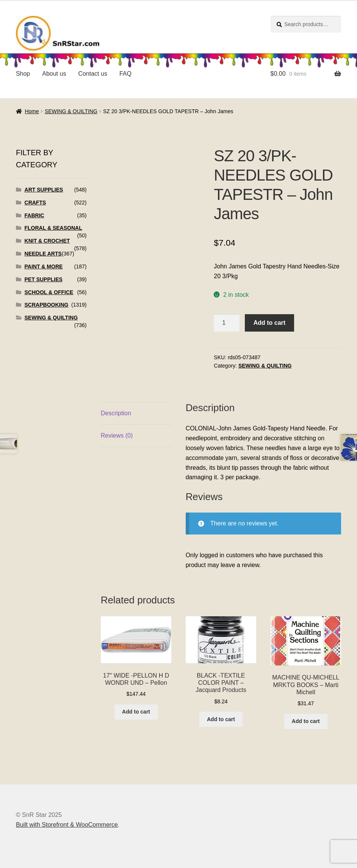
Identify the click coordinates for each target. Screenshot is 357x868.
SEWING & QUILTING (71, 111)
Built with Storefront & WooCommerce (67, 825)
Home (32, 111)
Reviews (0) (117, 436)
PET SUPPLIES (44, 279)
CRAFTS (35, 203)
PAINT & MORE (44, 266)
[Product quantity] (227, 323)
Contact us (92, 74)
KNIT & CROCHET (47, 241)
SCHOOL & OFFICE (49, 292)
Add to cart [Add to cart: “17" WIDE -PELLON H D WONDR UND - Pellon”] (136, 712)
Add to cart (269, 323)
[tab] (136, 414)
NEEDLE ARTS (43, 254)
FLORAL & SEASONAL (53, 228)
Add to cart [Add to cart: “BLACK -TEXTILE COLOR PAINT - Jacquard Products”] (221, 719)
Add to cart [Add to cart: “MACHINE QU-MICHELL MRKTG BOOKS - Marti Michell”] (306, 721)
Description (116, 413)
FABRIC (34, 215)
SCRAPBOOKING (47, 305)
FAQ (125, 74)
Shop (23, 74)
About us (54, 74)
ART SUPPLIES (44, 190)
